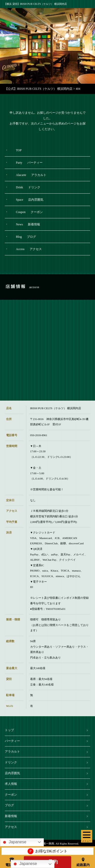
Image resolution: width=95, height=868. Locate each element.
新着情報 (11, 816)
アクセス (11, 827)
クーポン (11, 795)
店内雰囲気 (12, 773)
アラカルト (12, 752)
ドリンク (11, 762)
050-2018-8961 (39, 440)
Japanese (25, 864)
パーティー (12, 741)
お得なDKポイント (48, 851)
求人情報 (11, 784)
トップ (9, 730)
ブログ (9, 805)
